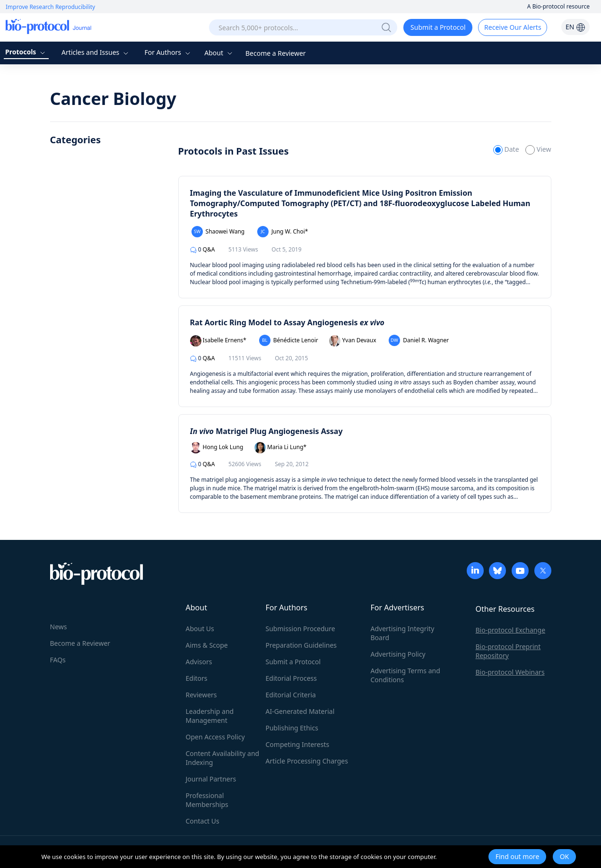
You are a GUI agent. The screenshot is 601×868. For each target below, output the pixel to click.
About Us (200, 629)
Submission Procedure (300, 629)
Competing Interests (298, 744)
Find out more (518, 856)
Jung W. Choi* (283, 232)
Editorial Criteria (291, 695)
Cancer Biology (113, 99)
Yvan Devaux (353, 341)
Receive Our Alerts (513, 27)
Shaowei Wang (218, 232)
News (59, 627)
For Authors (168, 52)
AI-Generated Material (300, 711)
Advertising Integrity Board (403, 633)
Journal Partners (211, 779)
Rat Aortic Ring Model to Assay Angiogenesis (287, 322)
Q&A (203, 249)
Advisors (199, 662)
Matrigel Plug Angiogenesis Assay (266, 431)
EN (575, 27)
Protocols (26, 52)
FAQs (58, 660)
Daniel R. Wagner (419, 340)
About (219, 53)
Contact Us (203, 821)
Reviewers (201, 695)
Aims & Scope (207, 645)
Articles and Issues (96, 52)
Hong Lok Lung (217, 448)
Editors (197, 678)
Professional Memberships (207, 800)
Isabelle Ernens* (218, 341)
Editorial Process (292, 678)
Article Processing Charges (307, 761)
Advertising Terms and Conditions (405, 675)
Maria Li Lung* (280, 448)
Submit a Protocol (438, 27)
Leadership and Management (210, 716)
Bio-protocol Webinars (510, 672)
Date (507, 149)
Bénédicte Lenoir (289, 340)
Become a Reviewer (276, 53)
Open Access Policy (215, 737)
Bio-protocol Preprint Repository (508, 651)
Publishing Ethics (292, 728)
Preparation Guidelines (301, 645)
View (538, 149)
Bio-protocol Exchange (511, 630)
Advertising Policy (398, 654)
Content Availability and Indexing (223, 758)
